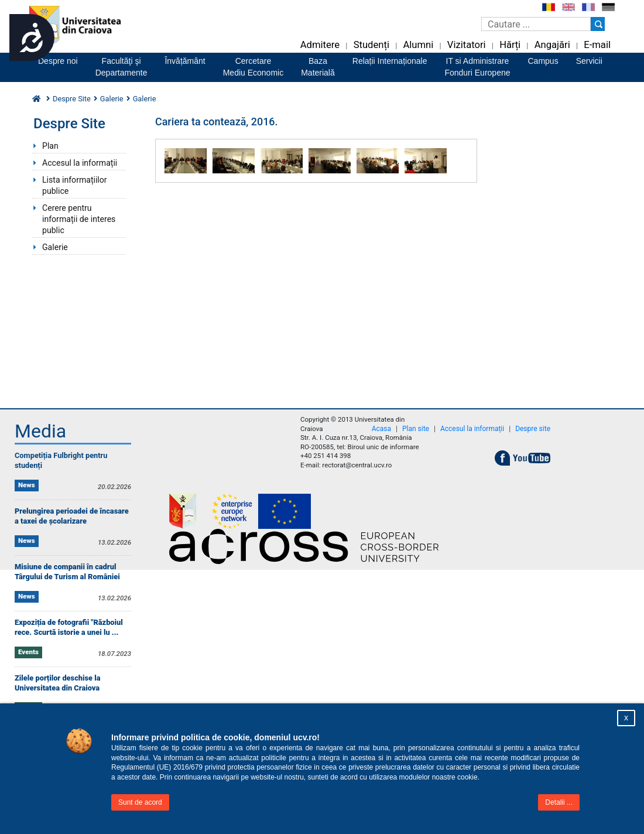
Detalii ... (559, 802)
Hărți (510, 45)
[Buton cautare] (598, 24)
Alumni (418, 45)
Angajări (552, 45)
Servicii (589, 61)
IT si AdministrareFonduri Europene (477, 67)
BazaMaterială (318, 67)
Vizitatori (467, 45)
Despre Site (72, 99)
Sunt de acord (140, 802)
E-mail (597, 45)
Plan (50, 146)
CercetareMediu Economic (254, 67)
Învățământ (185, 61)
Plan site (416, 429)
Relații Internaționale (390, 61)
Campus (543, 61)
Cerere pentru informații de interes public (79, 219)
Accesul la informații (80, 163)
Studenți (371, 45)
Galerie (112, 99)
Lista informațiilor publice (75, 185)
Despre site (533, 429)
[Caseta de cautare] (536, 24)
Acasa (381, 429)
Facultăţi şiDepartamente (121, 67)
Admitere (320, 45)
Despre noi (58, 61)
